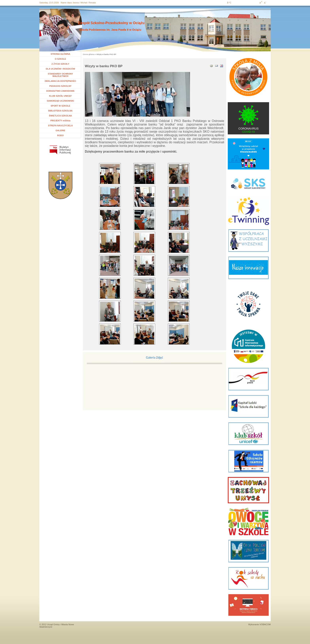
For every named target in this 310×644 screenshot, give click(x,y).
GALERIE (60, 130)
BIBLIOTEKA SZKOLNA (60, 111)
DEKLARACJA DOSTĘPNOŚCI (60, 81)
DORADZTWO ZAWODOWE (60, 91)
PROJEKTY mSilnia (60, 121)
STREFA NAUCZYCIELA (60, 126)
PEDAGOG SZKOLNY (60, 86)
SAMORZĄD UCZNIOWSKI (60, 101)
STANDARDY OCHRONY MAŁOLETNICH (60, 75)
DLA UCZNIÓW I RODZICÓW (60, 69)
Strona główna (89, 54)
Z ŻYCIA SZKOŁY (60, 64)
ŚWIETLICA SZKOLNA (60, 116)
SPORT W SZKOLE (60, 106)
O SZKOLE (62, 59)
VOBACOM (265, 624)
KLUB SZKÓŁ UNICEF (60, 96)
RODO (60, 135)
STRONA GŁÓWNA (60, 54)
